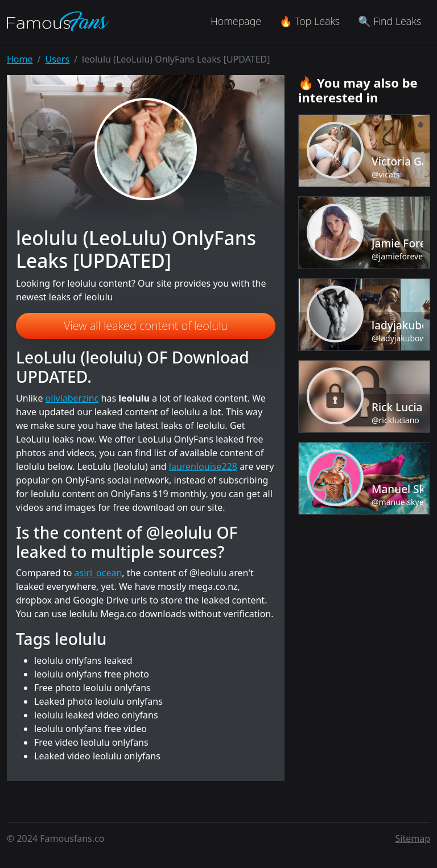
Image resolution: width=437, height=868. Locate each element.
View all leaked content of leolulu (146, 326)
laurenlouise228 (203, 466)
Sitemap (413, 838)
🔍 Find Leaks (389, 21)
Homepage (236, 21)
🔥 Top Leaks (310, 21)
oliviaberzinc (72, 398)
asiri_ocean (98, 573)
